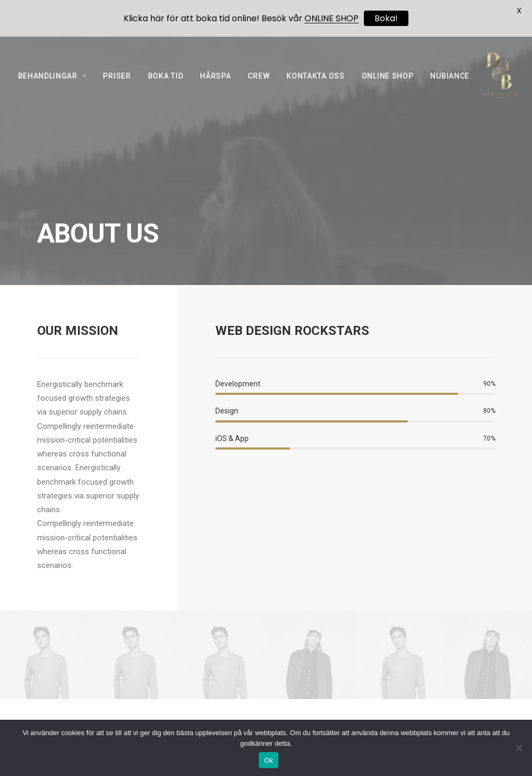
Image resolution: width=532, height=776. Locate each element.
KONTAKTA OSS (315, 85)
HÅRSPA (215, 85)
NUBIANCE (450, 85)
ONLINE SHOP (388, 85)
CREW (259, 85)
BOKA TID (166, 85)
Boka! (386, 18)
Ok (269, 760)
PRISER (117, 85)
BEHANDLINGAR (52, 85)
